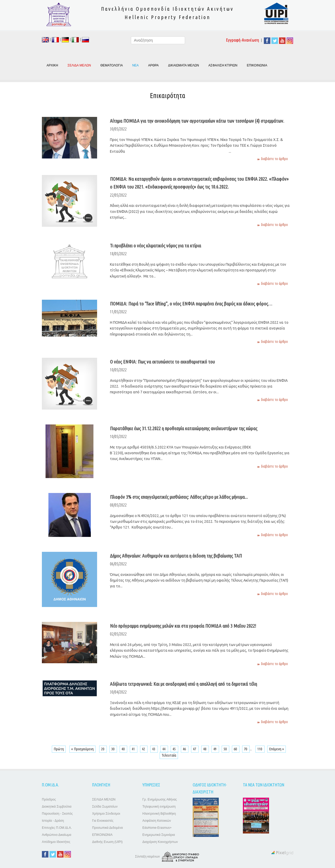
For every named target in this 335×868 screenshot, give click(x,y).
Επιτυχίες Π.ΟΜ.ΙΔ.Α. (57, 828)
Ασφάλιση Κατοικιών (157, 821)
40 (123, 749)
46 (185, 749)
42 (144, 749)
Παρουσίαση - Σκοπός (57, 814)
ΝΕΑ (135, 65)
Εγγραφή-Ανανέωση (243, 40)
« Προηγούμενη (82, 749)
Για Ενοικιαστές (103, 821)
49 (215, 749)
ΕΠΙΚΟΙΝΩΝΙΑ (257, 65)
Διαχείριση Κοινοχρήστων (160, 842)
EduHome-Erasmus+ (157, 828)
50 (225, 749)
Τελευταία (169, 755)
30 (113, 749)
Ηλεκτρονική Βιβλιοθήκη (159, 814)
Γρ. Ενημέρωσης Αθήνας (160, 799)
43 (154, 749)
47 (195, 749)
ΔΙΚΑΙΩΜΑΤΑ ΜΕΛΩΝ (183, 65)
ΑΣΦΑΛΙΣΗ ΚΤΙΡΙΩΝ (223, 65)
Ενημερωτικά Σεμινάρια (159, 835)
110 (260, 749)
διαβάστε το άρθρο (274, 159)
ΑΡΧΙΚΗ (52, 65)
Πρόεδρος (49, 799)
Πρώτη (59, 749)
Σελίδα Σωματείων (105, 807)
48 (205, 749)
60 (236, 749)
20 (103, 749)
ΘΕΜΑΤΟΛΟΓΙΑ (111, 65)
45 (174, 749)
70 (246, 749)
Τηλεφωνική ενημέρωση (159, 807)
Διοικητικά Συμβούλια (57, 807)
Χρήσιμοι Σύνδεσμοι (106, 814)
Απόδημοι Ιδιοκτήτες (56, 842)
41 (134, 749)
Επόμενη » (277, 749)
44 (164, 749)
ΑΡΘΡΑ (153, 65)
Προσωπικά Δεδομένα (107, 828)
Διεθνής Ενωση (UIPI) (107, 842)
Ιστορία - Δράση (53, 821)
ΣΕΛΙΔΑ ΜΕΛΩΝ (104, 799)
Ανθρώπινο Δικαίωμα (57, 835)
